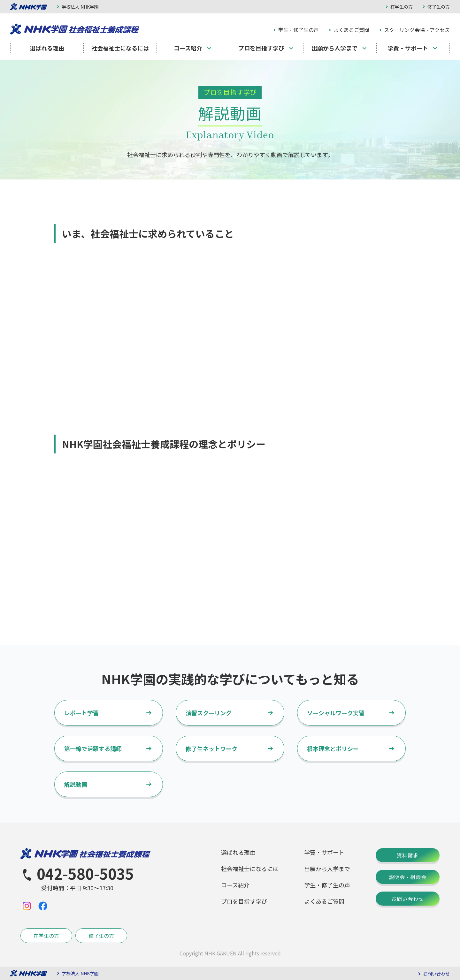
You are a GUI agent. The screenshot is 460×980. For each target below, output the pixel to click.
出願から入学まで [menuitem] (334, 48)
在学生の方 (402, 7)
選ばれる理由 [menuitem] (47, 48)
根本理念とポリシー (333, 748)
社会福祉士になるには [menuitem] (120, 48)
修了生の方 (439, 7)
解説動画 (76, 784)
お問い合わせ (408, 899)
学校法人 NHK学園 (80, 7)
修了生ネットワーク (211, 748)
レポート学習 (81, 713)
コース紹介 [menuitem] (188, 48)
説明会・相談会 (408, 877)
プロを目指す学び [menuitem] (261, 48)
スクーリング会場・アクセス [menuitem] (417, 30)
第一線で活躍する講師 (93, 748)
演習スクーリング (209, 713)
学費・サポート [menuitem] (408, 48)
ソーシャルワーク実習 (336, 713)
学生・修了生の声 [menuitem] (299, 30)
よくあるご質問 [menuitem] (351, 30)
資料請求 (408, 855)
